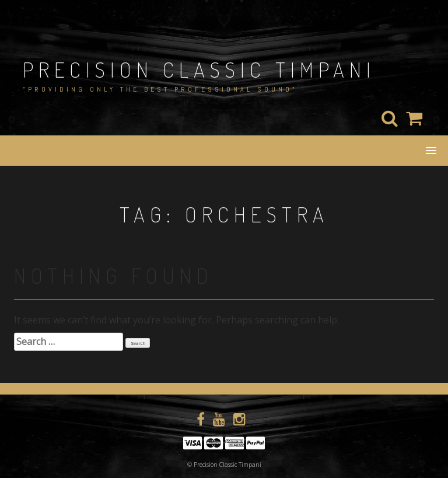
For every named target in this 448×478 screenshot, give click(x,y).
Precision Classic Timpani (199, 69)
